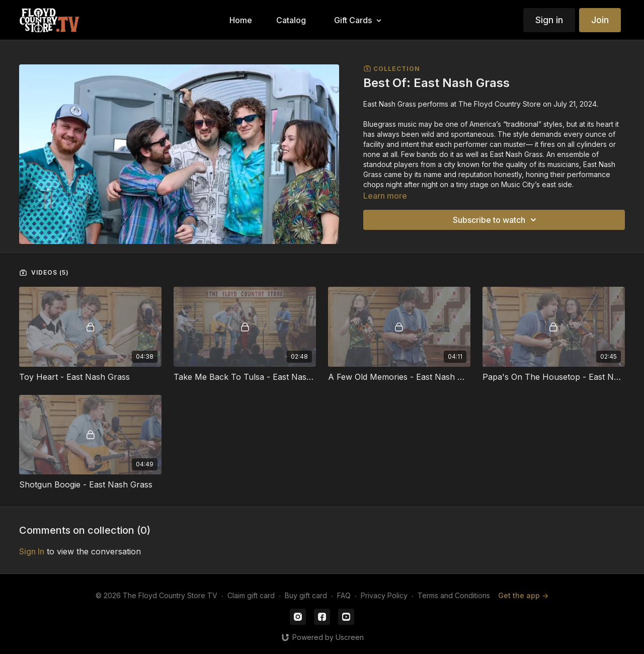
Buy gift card (306, 595)
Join (600, 20)
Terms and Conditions (454, 595)
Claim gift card (251, 595)
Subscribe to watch (496, 220)
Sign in (549, 20)
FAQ (344, 595)
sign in (32, 551)
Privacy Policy (384, 595)
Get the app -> (523, 595)
